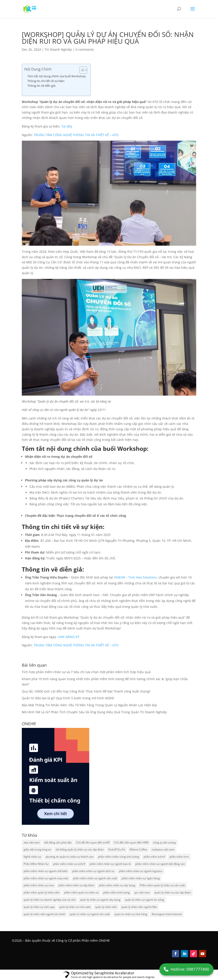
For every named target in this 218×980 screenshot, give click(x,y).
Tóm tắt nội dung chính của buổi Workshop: (57, 76)
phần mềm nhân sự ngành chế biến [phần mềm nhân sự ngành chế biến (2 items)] (46, 871)
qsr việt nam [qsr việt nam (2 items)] (142, 892)
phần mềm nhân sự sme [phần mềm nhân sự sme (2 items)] (39, 885)
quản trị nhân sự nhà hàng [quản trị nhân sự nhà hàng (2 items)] (131, 914)
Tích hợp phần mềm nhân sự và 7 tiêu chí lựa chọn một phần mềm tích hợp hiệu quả (86, 672)
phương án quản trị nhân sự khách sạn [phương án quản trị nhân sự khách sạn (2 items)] (70, 857)
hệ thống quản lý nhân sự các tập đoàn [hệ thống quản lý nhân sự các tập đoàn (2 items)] (80, 849)
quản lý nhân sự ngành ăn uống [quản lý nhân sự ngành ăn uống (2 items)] (145, 900)
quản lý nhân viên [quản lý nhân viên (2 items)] (106, 907)
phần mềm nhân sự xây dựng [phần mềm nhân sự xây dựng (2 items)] (117, 885)
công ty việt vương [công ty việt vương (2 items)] (164, 842)
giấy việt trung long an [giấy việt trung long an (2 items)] (37, 849)
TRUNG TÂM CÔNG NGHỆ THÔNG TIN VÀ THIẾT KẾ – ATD (76, 135)
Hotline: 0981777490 (186, 969)
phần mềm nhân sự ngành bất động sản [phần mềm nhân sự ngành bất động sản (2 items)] (160, 864)
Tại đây (67, 126)
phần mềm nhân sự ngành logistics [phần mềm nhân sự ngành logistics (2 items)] (141, 871)
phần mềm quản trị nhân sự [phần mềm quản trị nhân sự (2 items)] (81, 892)
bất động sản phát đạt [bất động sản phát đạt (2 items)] (58, 842)
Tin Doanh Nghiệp (58, 49)
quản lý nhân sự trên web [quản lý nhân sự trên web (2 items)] (75, 907)
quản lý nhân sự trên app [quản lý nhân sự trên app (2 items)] (39, 907)
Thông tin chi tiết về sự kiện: (46, 81)
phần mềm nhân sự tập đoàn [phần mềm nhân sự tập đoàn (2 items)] (76, 885)
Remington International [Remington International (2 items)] (167, 914)
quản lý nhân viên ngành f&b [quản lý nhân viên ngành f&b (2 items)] (139, 907)
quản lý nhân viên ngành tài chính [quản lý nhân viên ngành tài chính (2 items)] (44, 914)
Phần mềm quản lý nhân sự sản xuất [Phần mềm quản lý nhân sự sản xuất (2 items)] (162, 885)
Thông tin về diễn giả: (42, 86)
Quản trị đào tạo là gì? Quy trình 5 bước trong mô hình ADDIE (68, 698)
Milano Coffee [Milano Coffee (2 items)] (138, 849)
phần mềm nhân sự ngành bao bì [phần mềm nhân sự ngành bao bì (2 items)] (110, 864)
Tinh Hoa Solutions (142, 577)
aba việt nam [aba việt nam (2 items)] (32, 842)
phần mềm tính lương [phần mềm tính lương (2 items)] (117, 892)
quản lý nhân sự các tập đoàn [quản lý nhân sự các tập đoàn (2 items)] (173, 892)
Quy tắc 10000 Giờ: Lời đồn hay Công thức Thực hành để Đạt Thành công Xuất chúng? (86, 691)
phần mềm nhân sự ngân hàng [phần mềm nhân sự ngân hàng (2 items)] (141, 878)
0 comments (85, 49)
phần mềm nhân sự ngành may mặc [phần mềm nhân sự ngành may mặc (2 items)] (46, 878)
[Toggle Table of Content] (81, 70)
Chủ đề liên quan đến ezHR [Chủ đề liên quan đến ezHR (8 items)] (93, 842)
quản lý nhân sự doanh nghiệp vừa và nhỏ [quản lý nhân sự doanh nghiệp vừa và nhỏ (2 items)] (50, 900)
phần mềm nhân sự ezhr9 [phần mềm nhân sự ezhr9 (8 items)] (69, 864)
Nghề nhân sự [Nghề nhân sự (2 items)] (32, 857)
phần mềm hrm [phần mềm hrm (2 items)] (179, 857)
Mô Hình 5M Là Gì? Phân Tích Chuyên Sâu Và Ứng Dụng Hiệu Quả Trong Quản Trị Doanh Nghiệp (94, 712)
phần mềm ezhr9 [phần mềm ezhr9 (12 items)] (154, 857)
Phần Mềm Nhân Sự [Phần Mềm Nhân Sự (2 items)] (36, 864)
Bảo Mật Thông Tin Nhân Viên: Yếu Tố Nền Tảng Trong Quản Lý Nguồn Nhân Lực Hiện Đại (89, 705)
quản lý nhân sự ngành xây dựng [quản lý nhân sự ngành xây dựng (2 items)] (100, 900)
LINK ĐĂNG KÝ (69, 637)
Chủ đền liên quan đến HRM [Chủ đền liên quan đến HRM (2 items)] (131, 842)
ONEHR (119, 577)
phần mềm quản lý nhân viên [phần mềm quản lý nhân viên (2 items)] (42, 892)
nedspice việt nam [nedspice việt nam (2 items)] (163, 849)
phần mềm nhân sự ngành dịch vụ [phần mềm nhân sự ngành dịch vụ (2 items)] (93, 871)
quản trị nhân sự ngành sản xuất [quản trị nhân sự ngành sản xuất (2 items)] (90, 914)
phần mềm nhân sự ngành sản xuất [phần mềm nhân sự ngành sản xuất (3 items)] (95, 878)
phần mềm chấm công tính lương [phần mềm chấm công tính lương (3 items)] (119, 857)
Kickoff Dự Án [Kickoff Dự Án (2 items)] (117, 849)
